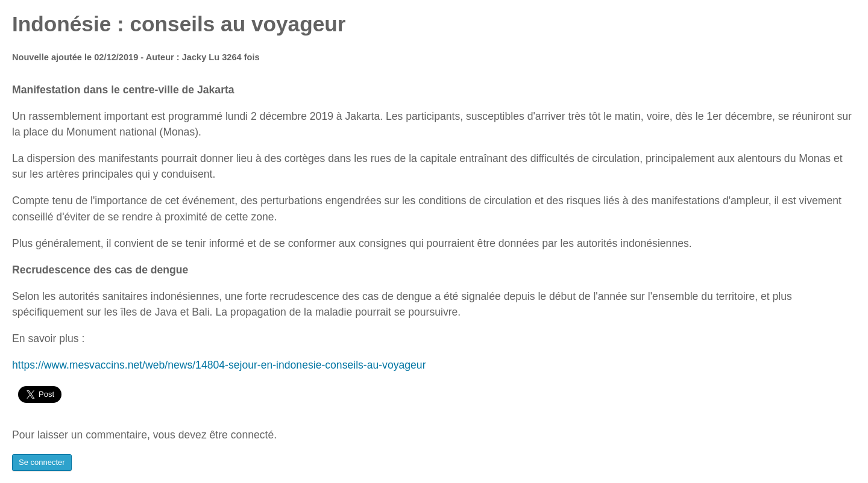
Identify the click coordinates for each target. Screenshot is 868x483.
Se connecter (42, 462)
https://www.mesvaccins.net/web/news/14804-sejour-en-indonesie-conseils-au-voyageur (219, 365)
